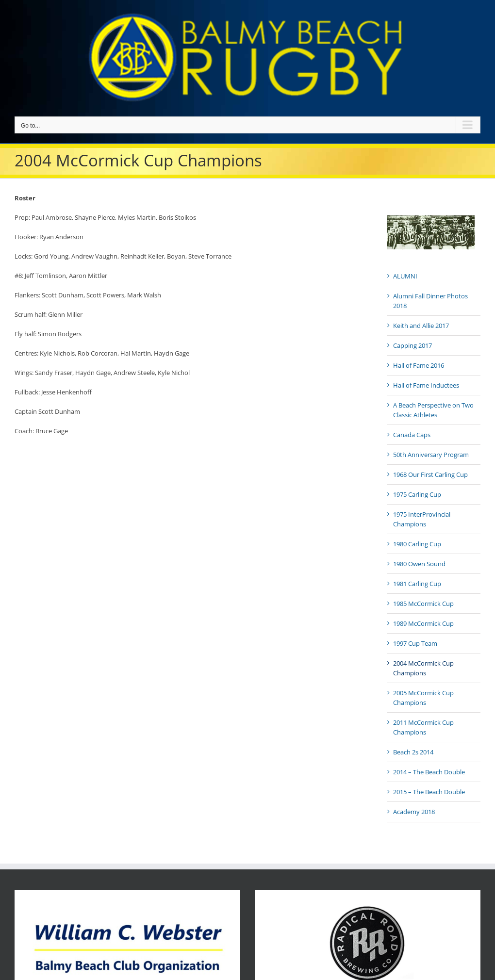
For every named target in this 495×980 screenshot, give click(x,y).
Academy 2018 (414, 812)
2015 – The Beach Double (429, 792)
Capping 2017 (412, 345)
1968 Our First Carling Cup (430, 474)
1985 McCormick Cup (423, 604)
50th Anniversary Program (431, 455)
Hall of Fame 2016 (419, 365)
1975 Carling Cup (417, 494)
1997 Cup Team (415, 643)
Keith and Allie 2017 (421, 326)
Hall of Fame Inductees (426, 385)
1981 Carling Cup (417, 584)
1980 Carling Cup (417, 544)
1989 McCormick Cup (423, 623)
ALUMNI (405, 276)
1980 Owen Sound (419, 564)
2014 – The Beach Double (429, 772)
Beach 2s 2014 (413, 752)
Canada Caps (412, 435)
